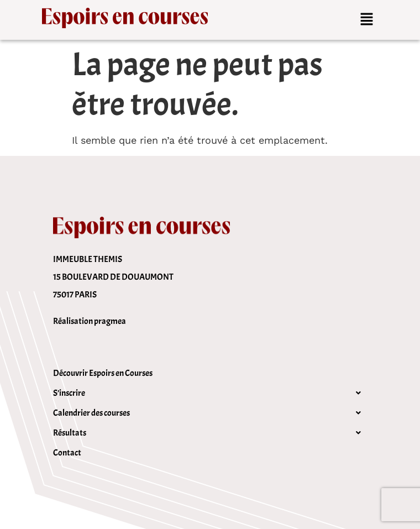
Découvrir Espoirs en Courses (103, 373)
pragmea (110, 321)
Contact (67, 453)
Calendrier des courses (210, 413)
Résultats (210, 433)
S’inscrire (210, 393)
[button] (367, 20)
